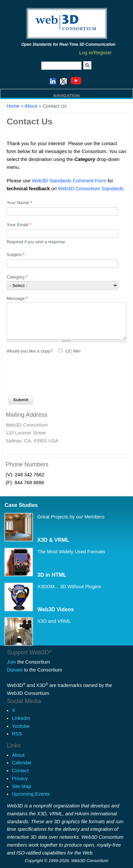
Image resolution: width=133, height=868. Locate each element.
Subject (16, 255)
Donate (15, 670)
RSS (17, 734)
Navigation (67, 96)
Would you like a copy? (30, 351)
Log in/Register (96, 53)
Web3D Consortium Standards (91, 189)
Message (17, 298)
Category (17, 277)
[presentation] (57, 373)
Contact (20, 771)
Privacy (20, 778)
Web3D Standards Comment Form (69, 181)
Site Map (21, 786)
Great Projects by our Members (71, 517)
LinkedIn (21, 718)
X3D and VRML (54, 621)
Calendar (22, 763)
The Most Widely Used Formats (71, 552)
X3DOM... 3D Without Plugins (69, 587)
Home (13, 106)
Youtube (21, 726)
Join (11, 662)
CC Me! (73, 351)
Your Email (19, 225)
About (18, 755)
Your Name (19, 203)
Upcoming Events (31, 794)
